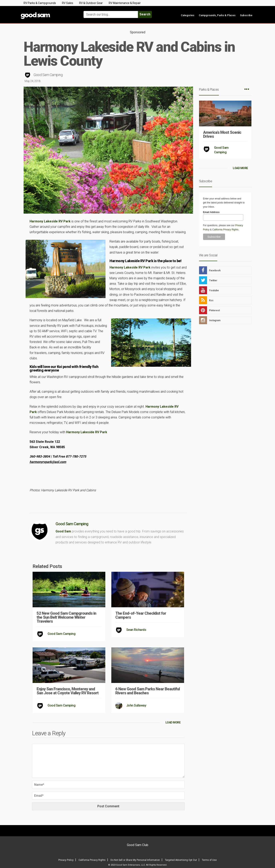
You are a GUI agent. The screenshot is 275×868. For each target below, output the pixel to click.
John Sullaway (136, 705)
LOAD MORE (173, 722)
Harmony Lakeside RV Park (50, 221)
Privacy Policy (66, 860)
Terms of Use (209, 860)
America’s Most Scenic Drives (222, 134)
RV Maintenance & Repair (125, 3)
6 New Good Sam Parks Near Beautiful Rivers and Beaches (147, 691)
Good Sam (63, 531)
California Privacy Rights (225, 230)
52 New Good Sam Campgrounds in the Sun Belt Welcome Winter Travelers (66, 617)
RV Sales (68, 3)
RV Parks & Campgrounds (40, 3)
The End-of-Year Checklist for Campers (141, 615)
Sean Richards (136, 630)
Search (145, 14)
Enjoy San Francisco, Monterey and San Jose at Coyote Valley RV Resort (68, 691)
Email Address (211, 212)
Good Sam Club (138, 845)
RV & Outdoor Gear (91, 3)
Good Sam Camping (48, 75)
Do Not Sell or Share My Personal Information (135, 860)
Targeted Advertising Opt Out (181, 860)
